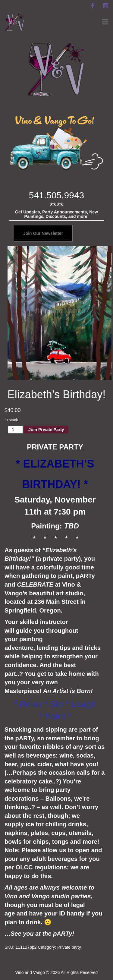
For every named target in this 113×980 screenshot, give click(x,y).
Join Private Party (46, 430)
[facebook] (92, 6)
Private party (69, 947)
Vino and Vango (30, 972)
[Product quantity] (16, 430)
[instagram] (105, 6)
